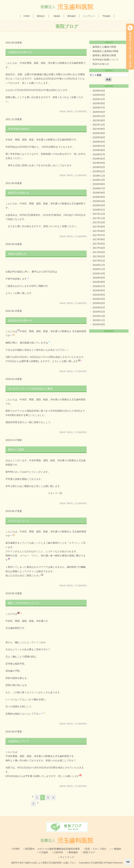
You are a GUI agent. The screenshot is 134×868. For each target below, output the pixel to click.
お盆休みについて (19, 741)
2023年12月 (99, 116)
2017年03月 (99, 252)
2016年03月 (99, 303)
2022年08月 (99, 120)
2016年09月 (99, 278)
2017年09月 (99, 227)
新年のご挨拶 (16, 450)
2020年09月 (99, 133)
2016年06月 (99, 290)
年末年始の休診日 (19, 129)
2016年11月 (99, 269)
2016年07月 (99, 286)
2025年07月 (99, 108)
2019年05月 (99, 159)
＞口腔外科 (57, 852)
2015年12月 (99, 316)
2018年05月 (99, 197)
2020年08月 (99, 137)
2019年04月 (99, 163)
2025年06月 (99, 112)
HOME (27, 16)
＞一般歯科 (115, 849)
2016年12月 (99, 265)
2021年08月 (99, 129)
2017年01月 (99, 261)
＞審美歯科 (72, 852)
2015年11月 (99, 320)
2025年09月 (99, 103)
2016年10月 (99, 274)
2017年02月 (99, 256)
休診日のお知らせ (19, 193)
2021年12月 (99, 125)
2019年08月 (99, 150)
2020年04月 (99, 142)
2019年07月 (99, 154)
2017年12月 (99, 214)
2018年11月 (99, 176)
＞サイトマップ (66, 857)
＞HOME (15, 849)
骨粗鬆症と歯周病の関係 (105, 51)
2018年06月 (99, 193)
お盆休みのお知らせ (20, 52)
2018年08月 (99, 184)
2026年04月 (99, 91)
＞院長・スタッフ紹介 (95, 849)
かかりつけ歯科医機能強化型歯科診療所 (59, 849)
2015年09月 (99, 324)
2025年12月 (99, 99)
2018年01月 (99, 210)
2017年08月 (99, 231)
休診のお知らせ (17, 254)
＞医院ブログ (88, 852)
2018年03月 (99, 201)
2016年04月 (99, 299)
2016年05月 (99, 295)
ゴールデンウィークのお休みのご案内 (30, 389)
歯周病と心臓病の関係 (104, 47)
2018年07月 (99, 188)
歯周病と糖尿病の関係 (104, 55)
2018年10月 (99, 180)
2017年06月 (99, 239)
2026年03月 (99, 95)
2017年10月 (99, 222)
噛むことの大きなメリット (24, 603)
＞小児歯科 (42, 852)
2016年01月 (99, 312)
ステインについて (19, 521)
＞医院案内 (29, 849)
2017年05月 (99, 244)
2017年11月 (99, 218)
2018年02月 (99, 205)
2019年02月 (99, 167)
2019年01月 (99, 171)
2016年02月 (99, 308)
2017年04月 (99, 248)
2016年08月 (99, 282)
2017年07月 (99, 235)
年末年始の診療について (105, 60)
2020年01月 (99, 146)
